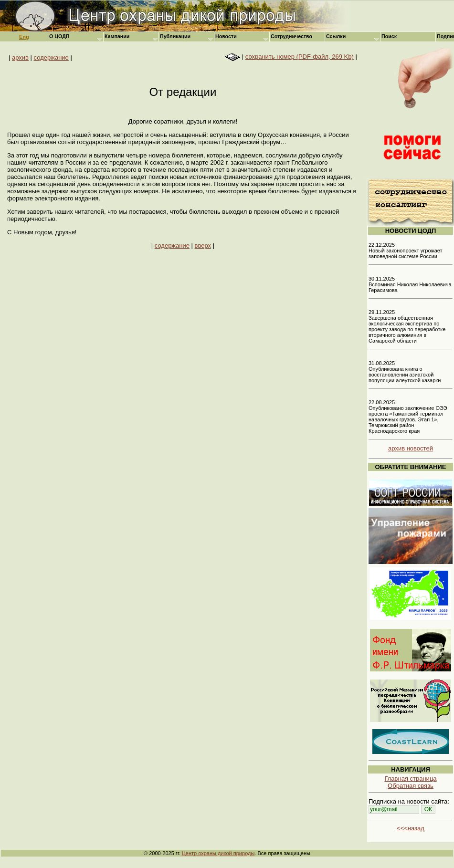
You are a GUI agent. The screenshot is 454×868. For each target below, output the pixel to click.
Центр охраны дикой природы (218, 853)
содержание (51, 58)
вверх (203, 246)
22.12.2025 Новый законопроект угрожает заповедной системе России (406, 251)
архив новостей (411, 448)
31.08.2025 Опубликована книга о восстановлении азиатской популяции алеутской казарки (405, 372)
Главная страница (410, 779)
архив (20, 58)
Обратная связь (411, 786)
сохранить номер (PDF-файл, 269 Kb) (300, 57)
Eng (24, 37)
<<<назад (411, 828)
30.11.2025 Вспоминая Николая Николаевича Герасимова (410, 284)
